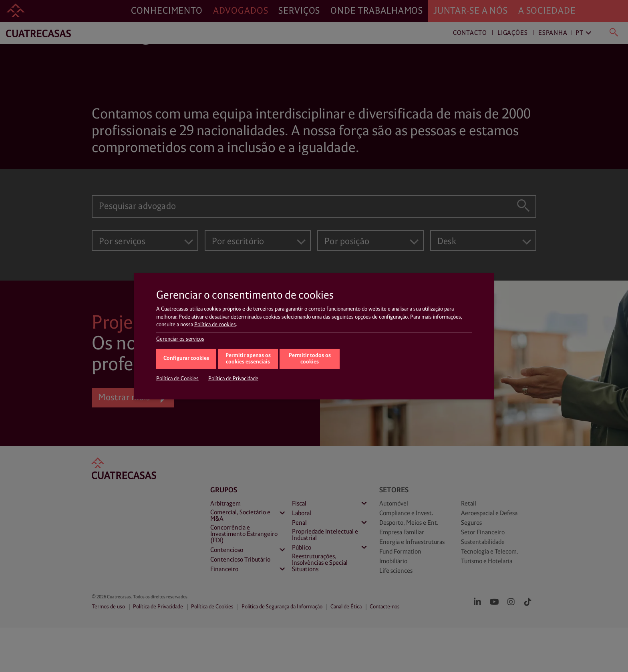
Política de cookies (215, 325)
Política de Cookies (177, 379)
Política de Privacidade (233, 379)
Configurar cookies (186, 358)
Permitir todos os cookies (310, 359)
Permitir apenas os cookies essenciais (248, 359)
